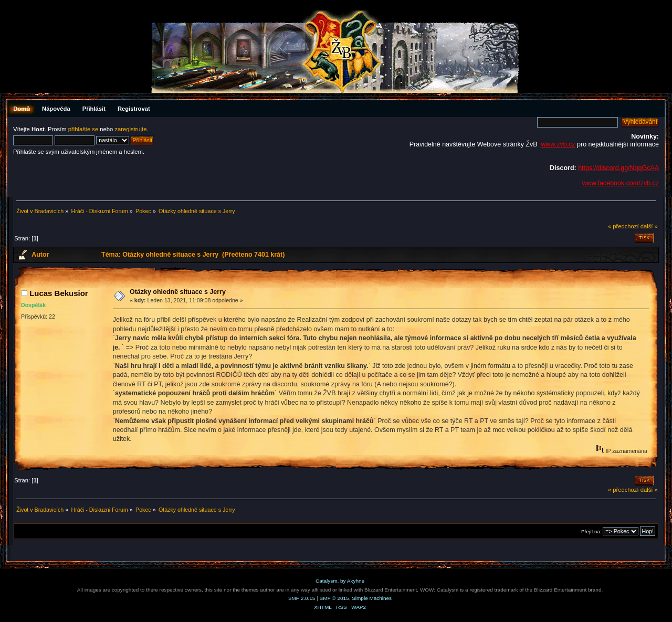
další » (649, 226)
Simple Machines (372, 598)
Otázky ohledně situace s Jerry (178, 292)
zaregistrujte (130, 129)
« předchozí (623, 226)
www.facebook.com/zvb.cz (621, 183)
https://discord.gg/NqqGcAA (618, 168)
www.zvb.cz (558, 144)
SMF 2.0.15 (302, 598)
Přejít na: (591, 531)
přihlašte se (83, 129)
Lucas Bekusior (59, 293)
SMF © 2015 (334, 598)
